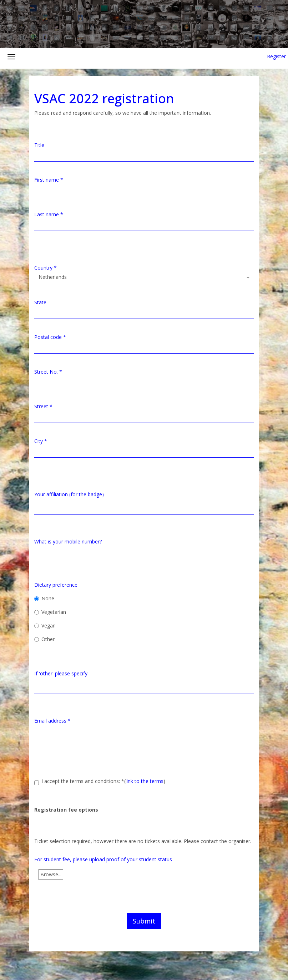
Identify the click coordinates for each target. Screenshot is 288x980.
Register (276, 56)
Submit (144, 921)
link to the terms (145, 781)
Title (39, 145)
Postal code (50, 337)
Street (43, 406)
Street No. (48, 372)
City (41, 441)
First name (49, 180)
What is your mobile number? (68, 541)
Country (46, 268)
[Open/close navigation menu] (11, 57)
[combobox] (144, 278)
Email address (52, 721)
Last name (49, 214)
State (40, 302)
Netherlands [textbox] (53, 277)
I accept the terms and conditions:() (100, 782)
